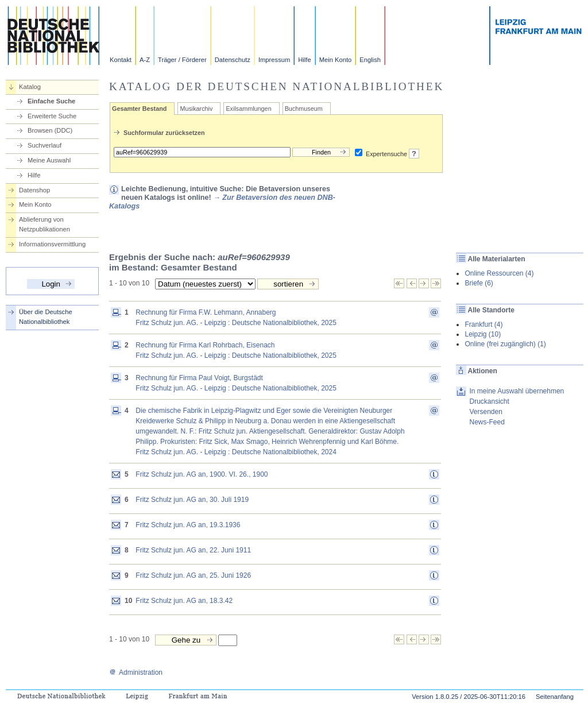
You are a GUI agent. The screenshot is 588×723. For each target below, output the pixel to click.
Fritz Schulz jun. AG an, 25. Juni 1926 (193, 575)
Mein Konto (336, 60)
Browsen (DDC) (50, 130)
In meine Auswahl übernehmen (517, 391)
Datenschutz (233, 60)
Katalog (30, 87)
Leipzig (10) (483, 334)
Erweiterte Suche (52, 116)
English (370, 60)
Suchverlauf (45, 145)
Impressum (274, 60)
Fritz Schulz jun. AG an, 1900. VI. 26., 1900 (202, 474)
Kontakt (121, 60)
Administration (136, 672)
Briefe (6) (479, 283)
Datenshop (34, 190)
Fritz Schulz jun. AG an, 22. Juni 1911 (193, 550)
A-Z (145, 60)
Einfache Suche (51, 101)
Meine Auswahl (49, 160)
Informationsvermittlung (52, 244)
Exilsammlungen (248, 109)
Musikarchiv (196, 109)
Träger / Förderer (182, 60)
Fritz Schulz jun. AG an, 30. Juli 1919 (192, 500)
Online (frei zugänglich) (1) (505, 344)
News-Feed (487, 422)
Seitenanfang (555, 697)
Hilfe (304, 60)
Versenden (486, 412)
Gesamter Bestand (139, 109)
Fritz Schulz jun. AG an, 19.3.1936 (188, 525)
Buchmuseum (304, 109)
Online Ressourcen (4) (499, 273)
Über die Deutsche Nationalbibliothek (46, 317)
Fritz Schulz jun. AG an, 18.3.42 (184, 601)
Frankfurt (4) (483, 324)
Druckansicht (489, 401)
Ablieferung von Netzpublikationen (45, 224)
